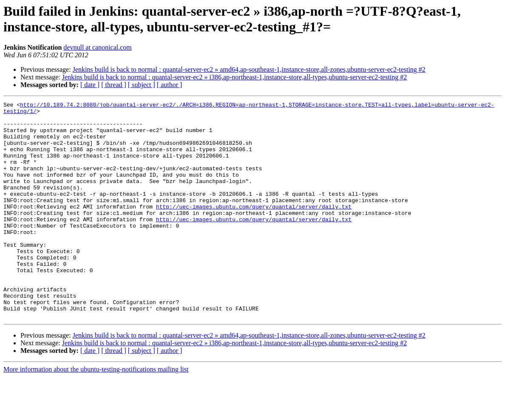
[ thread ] (114, 85)
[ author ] (170, 85)
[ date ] (90, 85)
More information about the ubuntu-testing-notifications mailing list (96, 413)
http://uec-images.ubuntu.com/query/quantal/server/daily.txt (254, 228)
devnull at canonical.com (97, 47)
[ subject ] (142, 85)
